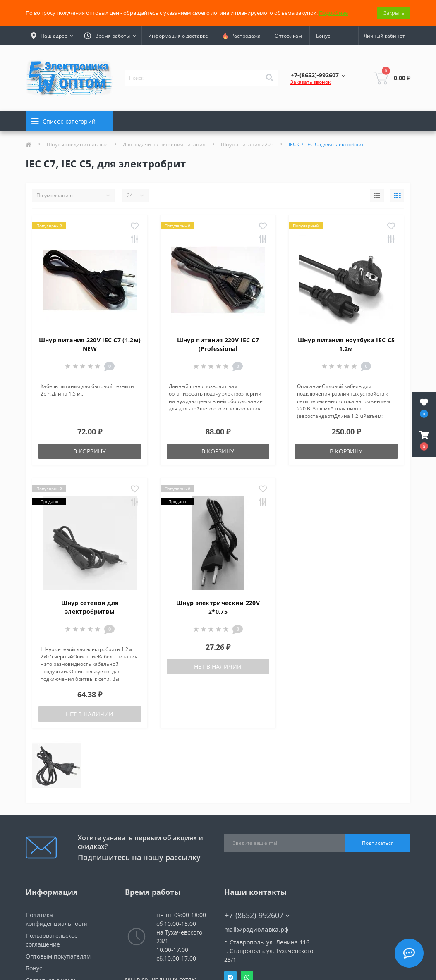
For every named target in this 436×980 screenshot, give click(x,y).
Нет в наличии (90, 714)
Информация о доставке (178, 36)
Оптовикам (288, 36)
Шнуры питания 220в (247, 144)
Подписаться (378, 843)
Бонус (323, 36)
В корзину (90, 451)
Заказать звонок (310, 82)
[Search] (269, 78)
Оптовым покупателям (58, 956)
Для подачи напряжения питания (164, 144)
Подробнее (333, 13)
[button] (424, 441)
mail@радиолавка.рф (256, 929)
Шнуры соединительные (77, 144)
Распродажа (241, 36)
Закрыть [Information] (394, 13)
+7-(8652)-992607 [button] (257, 915)
